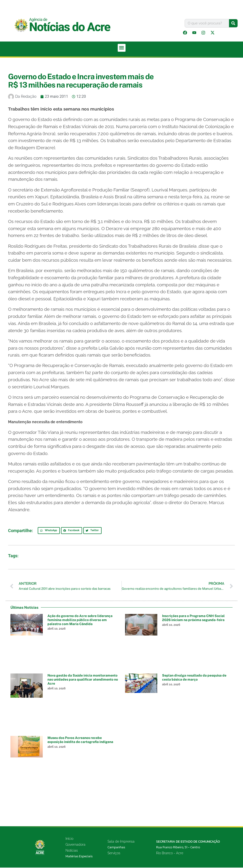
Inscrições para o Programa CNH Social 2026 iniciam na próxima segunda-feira (193, 618)
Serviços (114, 854)
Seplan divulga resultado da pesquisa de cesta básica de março (194, 678)
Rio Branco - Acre (170, 854)
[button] (122, 48)
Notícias (72, 851)
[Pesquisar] (233, 23)
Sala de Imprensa (121, 842)
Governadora (75, 845)
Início (69, 839)
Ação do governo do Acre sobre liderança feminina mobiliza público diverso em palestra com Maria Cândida (80, 620)
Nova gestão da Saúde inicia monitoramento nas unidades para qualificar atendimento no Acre (83, 680)
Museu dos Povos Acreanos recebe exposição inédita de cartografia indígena (80, 740)
